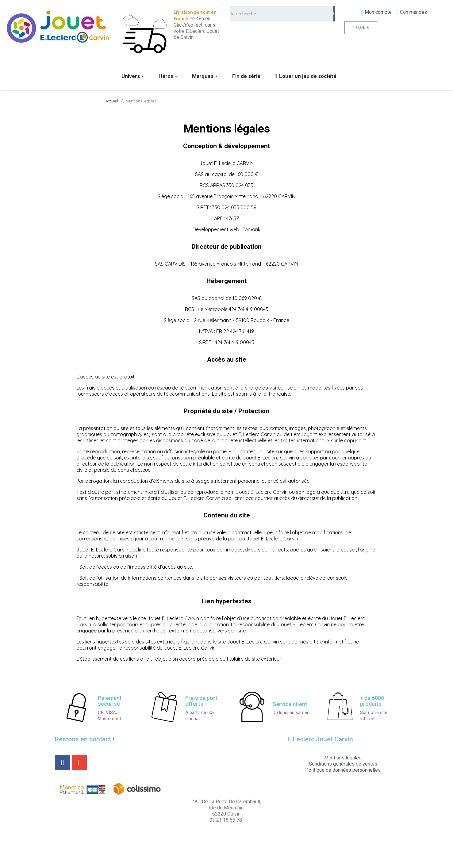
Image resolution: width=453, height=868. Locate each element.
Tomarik (251, 229)
